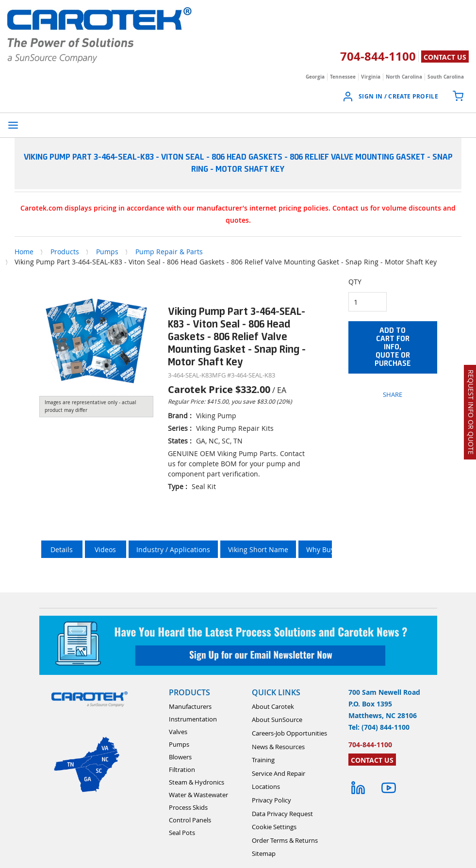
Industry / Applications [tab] (173, 549)
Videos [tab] (105, 549)
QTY (355, 282)
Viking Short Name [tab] (258, 549)
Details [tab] (62, 549)
